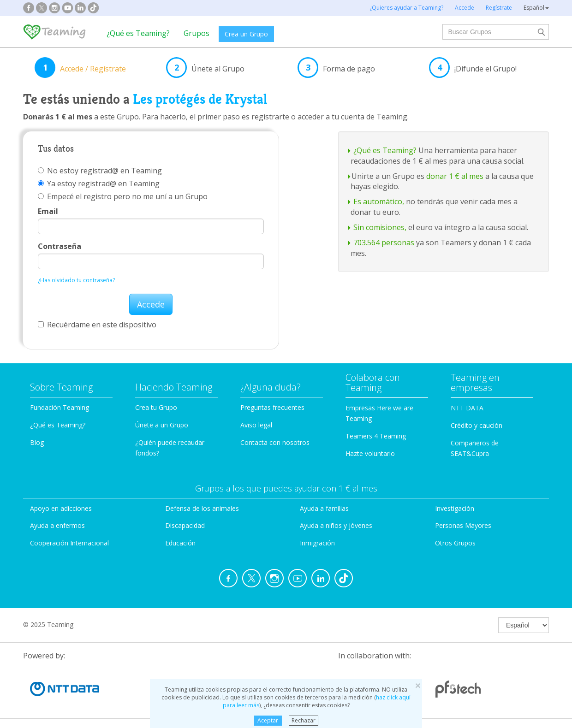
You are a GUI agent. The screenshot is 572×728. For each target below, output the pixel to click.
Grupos (197, 33)
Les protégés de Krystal (200, 99)
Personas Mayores (463, 525)
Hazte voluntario (370, 453)
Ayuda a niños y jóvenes (336, 525)
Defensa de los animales (202, 508)
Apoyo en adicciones (61, 508)
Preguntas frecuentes (272, 407)
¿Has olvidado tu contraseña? (76, 280)
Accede (151, 304)
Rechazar (304, 720)
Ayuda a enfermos (57, 525)
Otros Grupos (455, 543)
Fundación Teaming (60, 407)
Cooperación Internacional (69, 543)
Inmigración (317, 543)
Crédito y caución (477, 425)
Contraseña (60, 246)
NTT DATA (467, 408)
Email (48, 211)
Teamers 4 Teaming (376, 436)
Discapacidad (185, 525)
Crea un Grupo (246, 34)
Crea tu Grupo (156, 407)
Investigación (455, 508)
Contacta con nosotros (275, 442)
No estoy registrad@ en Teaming (100, 171)
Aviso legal (256, 425)
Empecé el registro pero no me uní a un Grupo (123, 196)
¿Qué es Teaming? (138, 33)
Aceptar (268, 720)
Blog (37, 442)
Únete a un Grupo (162, 425)
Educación (180, 543)
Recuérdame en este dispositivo (97, 325)
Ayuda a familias (324, 508)
